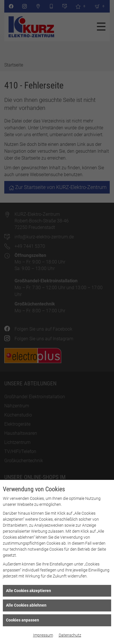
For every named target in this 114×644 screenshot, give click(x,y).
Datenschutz (70, 635)
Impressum (43, 635)
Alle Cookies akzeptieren (28, 591)
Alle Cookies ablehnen (26, 605)
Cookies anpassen (23, 620)
